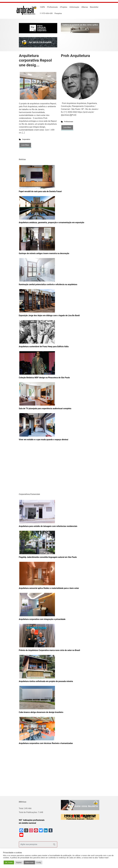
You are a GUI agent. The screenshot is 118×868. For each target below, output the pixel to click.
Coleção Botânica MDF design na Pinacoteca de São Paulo (44, 378)
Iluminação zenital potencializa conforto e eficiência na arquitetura (48, 284)
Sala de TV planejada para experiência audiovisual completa (45, 408)
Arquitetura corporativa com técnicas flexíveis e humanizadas (46, 743)
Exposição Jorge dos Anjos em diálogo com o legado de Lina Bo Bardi (49, 315)
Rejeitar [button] (19, 862)
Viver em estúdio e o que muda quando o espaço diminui (44, 440)
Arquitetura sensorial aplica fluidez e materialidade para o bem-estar (49, 588)
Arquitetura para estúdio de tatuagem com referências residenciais (48, 526)
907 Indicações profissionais (32, 820)
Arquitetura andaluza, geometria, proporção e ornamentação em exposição (52, 222)
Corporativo (26, 139)
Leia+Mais (25, 145)
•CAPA (42, 7)
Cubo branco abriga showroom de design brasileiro (41, 712)
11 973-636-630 (46, 13)
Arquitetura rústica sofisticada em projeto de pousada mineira (46, 681)
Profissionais (69, 122)
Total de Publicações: (28, 812)
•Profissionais (52, 7)
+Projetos (63, 7)
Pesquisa (58, 13)
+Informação (74, 7)
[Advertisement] (34, 471)
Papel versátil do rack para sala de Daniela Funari (40, 191)
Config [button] (39, 862)
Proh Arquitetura (76, 56)
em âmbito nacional (27, 823)
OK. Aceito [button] (9, 862)
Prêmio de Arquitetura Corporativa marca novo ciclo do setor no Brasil (49, 650)
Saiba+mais (29, 862)
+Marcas (85, 7)
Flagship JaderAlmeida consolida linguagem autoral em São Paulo (48, 557)
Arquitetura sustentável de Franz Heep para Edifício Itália (44, 347)
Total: (22, 808)
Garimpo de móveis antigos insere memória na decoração (44, 253)
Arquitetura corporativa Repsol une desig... (35, 60)
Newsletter (94, 7)
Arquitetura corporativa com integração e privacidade (42, 619)
